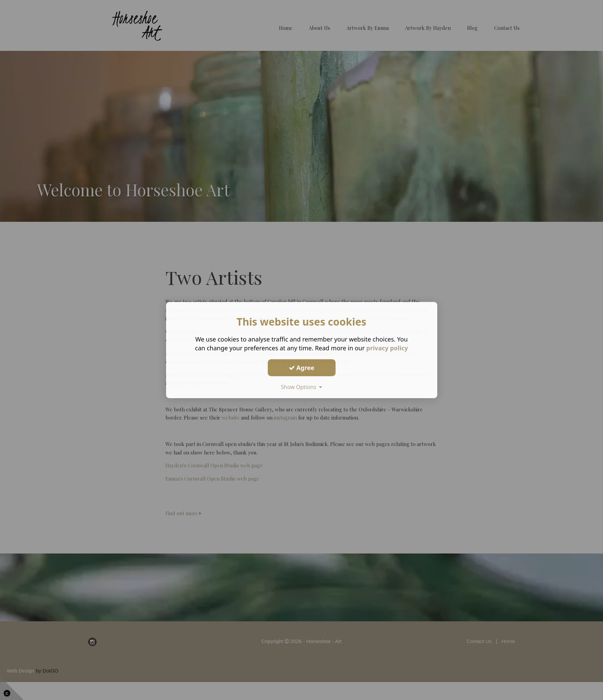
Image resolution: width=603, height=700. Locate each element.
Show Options (302, 387)
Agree (302, 368)
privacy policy (387, 348)
